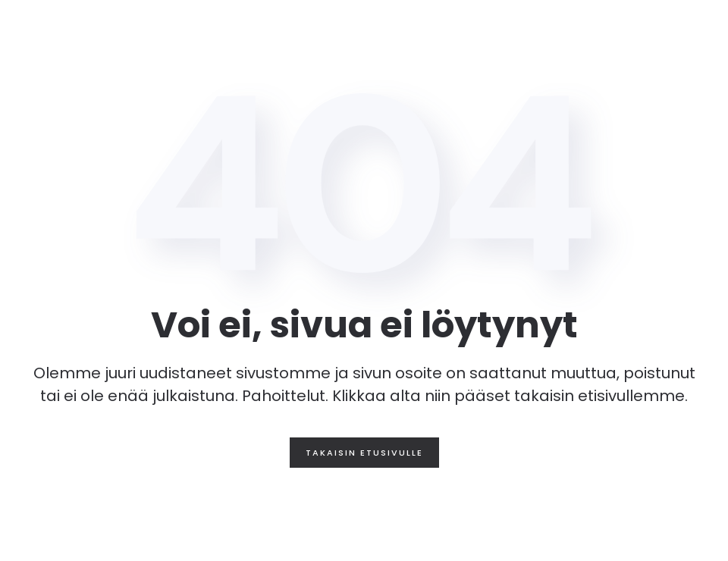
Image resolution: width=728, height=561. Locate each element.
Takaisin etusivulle (364, 453)
